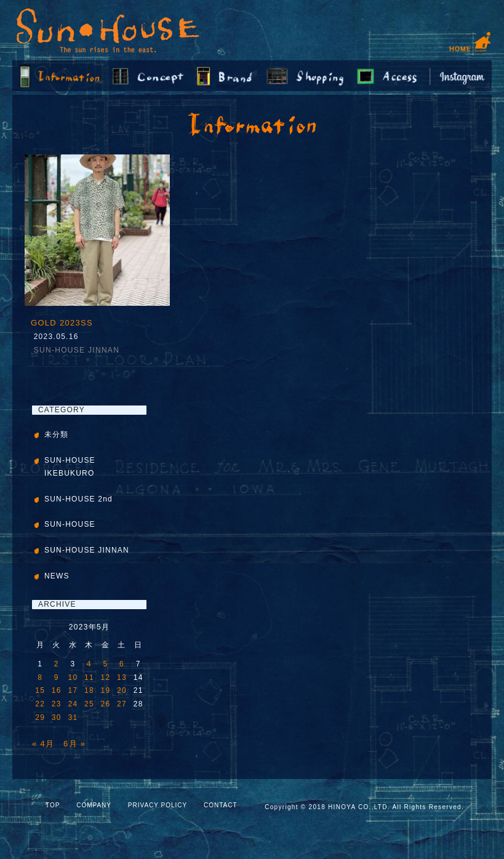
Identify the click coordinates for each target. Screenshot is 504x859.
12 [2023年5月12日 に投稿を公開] (106, 677)
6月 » (74, 744)
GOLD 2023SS (62, 323)
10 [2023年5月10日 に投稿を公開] (73, 677)
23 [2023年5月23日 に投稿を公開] (57, 704)
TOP (53, 805)
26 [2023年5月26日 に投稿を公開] (106, 704)
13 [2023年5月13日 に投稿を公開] (122, 677)
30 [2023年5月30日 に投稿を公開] (57, 717)
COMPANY (94, 805)
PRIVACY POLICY (158, 805)
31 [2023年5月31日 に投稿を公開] (73, 717)
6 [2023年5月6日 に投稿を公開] (122, 664)
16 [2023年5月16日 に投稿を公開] (57, 690)
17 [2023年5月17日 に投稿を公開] (73, 690)
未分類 (57, 434)
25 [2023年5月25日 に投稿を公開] (89, 704)
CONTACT (221, 805)
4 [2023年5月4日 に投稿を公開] (89, 664)
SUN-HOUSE (70, 524)
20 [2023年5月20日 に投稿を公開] (122, 690)
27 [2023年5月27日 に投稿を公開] (122, 704)
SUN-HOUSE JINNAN (77, 350)
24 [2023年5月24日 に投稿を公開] (73, 704)
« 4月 (43, 744)
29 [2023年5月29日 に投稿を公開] (40, 717)
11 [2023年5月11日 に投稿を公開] (89, 677)
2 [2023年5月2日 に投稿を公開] (57, 664)
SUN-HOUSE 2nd (78, 499)
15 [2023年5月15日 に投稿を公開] (40, 690)
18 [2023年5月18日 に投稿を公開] (89, 690)
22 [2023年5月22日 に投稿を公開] (40, 704)
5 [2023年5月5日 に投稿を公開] (106, 664)
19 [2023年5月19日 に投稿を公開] (106, 690)
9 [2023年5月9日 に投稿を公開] (57, 677)
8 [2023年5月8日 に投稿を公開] (40, 677)
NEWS (57, 576)
